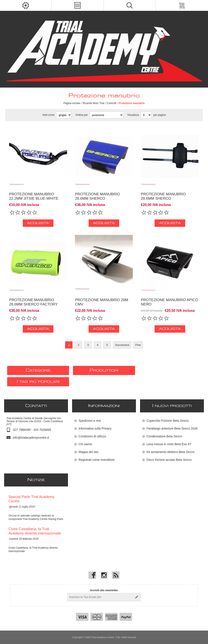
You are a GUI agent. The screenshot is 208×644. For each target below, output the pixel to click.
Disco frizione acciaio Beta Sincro (169, 460)
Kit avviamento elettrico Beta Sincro (171, 452)
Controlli (111, 103)
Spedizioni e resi (90, 421)
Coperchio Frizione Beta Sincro (168, 421)
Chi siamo (85, 444)
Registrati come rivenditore (97, 460)
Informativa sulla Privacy (95, 428)
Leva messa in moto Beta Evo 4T (169, 444)
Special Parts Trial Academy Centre (31, 499)
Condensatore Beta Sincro (164, 436)
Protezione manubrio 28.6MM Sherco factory (33, 302)
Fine (138, 345)
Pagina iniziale (72, 103)
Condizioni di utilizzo (92, 436)
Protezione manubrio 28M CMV (102, 302)
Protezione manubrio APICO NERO (170, 302)
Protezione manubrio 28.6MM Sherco (97, 196)
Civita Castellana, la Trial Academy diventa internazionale (35, 531)
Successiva (122, 345)
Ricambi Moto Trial (93, 103)
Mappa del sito (88, 452)
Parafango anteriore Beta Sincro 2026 (172, 428)
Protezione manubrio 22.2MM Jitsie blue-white (34, 196)
